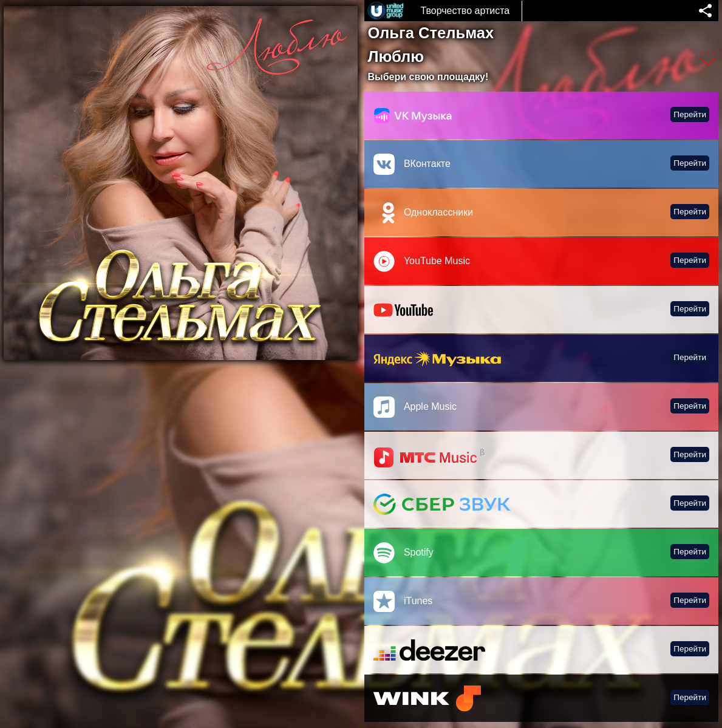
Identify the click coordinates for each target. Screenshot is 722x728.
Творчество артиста (465, 11)
